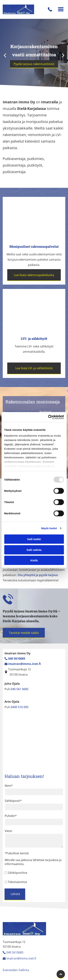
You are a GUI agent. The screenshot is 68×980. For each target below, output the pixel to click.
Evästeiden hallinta (16, 970)
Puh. (8, 689)
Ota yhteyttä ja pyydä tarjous (38, 575)
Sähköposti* (13, 801)
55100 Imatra (18, 675)
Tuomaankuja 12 (19, 669)
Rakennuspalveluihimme (22, 412)
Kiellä (34, 560)
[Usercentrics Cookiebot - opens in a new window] (48, 417)
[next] (63, 55)
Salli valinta (34, 550)
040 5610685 (15, 952)
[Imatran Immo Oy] (34, 219)
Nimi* (9, 786)
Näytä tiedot (49, 528)
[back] (5, 55)
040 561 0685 (20, 689)
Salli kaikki (34, 539)
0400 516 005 (20, 707)
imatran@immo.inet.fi (21, 958)
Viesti (8, 831)
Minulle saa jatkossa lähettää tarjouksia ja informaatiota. (33, 862)
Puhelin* (11, 816)
